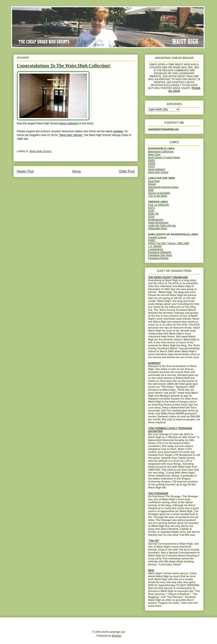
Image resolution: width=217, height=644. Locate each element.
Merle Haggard (156, 169)
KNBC (152, 240)
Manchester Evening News (163, 187)
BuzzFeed (154, 181)
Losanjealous (156, 249)
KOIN (151, 217)
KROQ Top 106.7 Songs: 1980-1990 (169, 243)
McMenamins (156, 220)
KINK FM (153, 214)
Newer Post (25, 171)
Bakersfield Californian (161, 152)
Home (77, 171)
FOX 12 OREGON (159, 205)
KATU (151, 208)
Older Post (127, 171)
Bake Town (154, 155)
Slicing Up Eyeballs (159, 193)
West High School (40, 151)
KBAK (152, 160)
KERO (152, 163)
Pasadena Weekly (158, 258)
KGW (151, 211)
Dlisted (152, 184)
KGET (152, 166)
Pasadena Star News (160, 255)
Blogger (117, 636)
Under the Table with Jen (162, 226)
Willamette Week (158, 229)
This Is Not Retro (158, 196)
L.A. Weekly (155, 246)
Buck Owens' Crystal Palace (164, 158)
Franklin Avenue (157, 237)
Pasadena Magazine (160, 252)
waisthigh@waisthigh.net (163, 129)
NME (151, 190)
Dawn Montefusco (158, 223)
